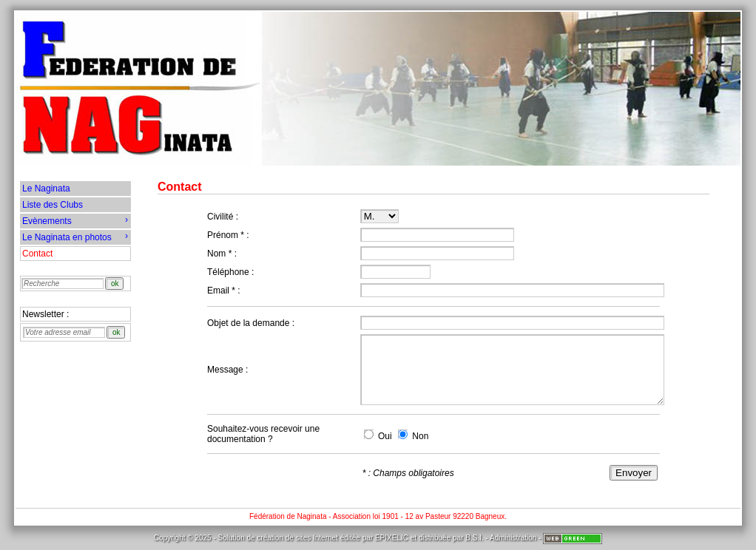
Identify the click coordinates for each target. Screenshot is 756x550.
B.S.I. (474, 538)
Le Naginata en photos (75, 237)
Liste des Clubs (53, 205)
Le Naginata (46, 189)
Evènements (75, 220)
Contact (37, 254)
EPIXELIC (392, 538)
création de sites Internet (297, 538)
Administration (513, 538)
